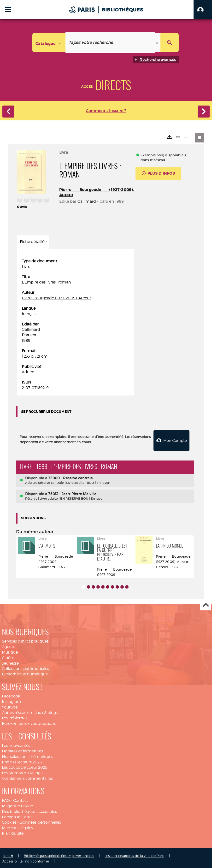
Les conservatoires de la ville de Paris (134, 855)
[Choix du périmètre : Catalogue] (49, 43)
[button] (203, 10)
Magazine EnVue (17, 805)
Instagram (12, 701)
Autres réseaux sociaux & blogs (30, 712)
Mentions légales (17, 827)
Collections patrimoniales (25, 668)
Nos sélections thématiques (27, 756)
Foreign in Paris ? (18, 816)
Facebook (11, 695)
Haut (206, 605)
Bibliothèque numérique (25, 673)
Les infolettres (15, 717)
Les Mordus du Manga (22, 772)
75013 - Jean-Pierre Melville (72, 493)
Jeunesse (10, 662)
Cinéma (9, 657)
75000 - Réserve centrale (71, 477)
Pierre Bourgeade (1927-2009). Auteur (56, 298)
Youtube (10, 706)
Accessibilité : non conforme (26, 860)
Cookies (9, 822)
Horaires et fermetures (22, 750)
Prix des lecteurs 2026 (22, 761)
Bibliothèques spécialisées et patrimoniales (59, 855)
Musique (10, 652)
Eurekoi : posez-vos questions (29, 723)
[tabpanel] (75, 325)
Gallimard (87, 201)
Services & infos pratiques (25, 641)
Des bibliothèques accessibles (29, 811)
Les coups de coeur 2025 (25, 767)
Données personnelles (40, 822)
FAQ (6, 800)
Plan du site (13, 833)
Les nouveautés (16, 745)
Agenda (9, 646)
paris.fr (8, 855)
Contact (21, 800)
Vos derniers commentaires (27, 778)
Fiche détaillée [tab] (33, 242)
